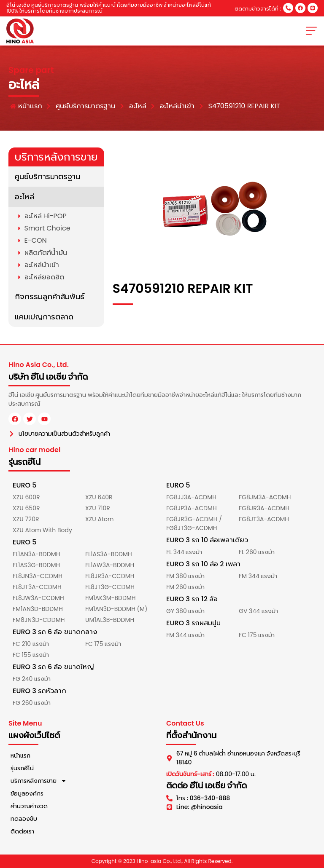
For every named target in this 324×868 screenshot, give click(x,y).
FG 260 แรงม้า (32, 703)
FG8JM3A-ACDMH (265, 497)
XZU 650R (26, 508)
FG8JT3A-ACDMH (264, 519)
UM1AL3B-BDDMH (110, 620)
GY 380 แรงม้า (185, 611)
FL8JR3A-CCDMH (110, 576)
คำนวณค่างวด (29, 806)
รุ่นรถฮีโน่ (22, 768)
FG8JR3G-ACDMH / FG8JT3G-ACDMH (194, 524)
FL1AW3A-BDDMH (110, 565)
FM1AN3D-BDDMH (38, 609)
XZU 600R (26, 497)
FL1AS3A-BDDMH (109, 554)
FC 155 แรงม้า (31, 655)
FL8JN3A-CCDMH (38, 576)
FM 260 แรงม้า (185, 587)
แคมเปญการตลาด (44, 317)
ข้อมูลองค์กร (27, 793)
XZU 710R (98, 508)
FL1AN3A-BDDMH (36, 554)
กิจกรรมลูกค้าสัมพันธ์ (50, 296)
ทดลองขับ (24, 819)
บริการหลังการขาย (39, 781)
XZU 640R (99, 497)
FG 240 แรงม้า (32, 679)
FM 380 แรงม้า (185, 576)
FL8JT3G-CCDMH (110, 587)
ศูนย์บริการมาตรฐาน (47, 176)
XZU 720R (26, 519)
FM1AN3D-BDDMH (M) (116, 609)
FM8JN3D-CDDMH (39, 620)
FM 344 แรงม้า (258, 576)
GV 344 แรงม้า (258, 611)
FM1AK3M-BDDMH (111, 598)
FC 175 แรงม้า (103, 644)
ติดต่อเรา (22, 831)
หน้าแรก (20, 755)
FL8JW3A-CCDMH (38, 598)
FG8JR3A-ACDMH (264, 508)
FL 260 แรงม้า (257, 552)
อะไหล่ (24, 197)
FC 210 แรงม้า (31, 644)
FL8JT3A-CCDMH (37, 587)
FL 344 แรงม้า (184, 552)
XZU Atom (99, 519)
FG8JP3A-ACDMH (192, 508)
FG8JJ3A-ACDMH (191, 497)
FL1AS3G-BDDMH (36, 565)
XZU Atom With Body (42, 530)
